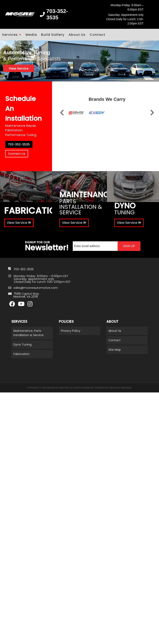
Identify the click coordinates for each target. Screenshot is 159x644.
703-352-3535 (19, 144)
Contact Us (17, 154)
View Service (19, 68)
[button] (12, 35)
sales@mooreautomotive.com (36, 288)
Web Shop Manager (120, 388)
